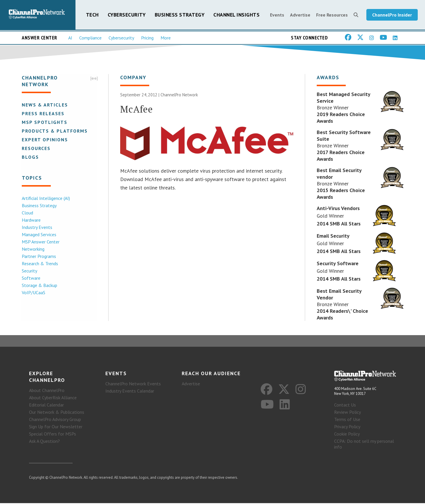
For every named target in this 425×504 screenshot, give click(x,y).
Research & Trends (39, 264)
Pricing (147, 38)
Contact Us (345, 406)
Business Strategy (180, 15)
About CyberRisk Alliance (53, 398)
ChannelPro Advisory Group (55, 420)
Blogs (30, 157)
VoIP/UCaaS (33, 293)
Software (30, 278)
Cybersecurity (127, 15)
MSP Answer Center (40, 242)
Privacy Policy (347, 427)
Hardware (31, 220)
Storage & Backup (39, 286)
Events (277, 15)
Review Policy (347, 413)
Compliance (90, 38)
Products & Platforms (54, 131)
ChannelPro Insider (392, 15)
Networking (33, 249)
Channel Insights (236, 15)
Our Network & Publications (57, 413)
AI (70, 38)
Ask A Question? (44, 442)
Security (29, 271)
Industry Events (36, 227)
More (166, 38)
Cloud (27, 213)
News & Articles (44, 105)
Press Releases (43, 114)
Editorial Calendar (46, 406)
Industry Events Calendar (130, 392)
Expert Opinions (44, 140)
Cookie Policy (347, 435)
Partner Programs (38, 256)
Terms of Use (347, 420)
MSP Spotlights (44, 122)
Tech (92, 15)
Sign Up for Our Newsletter (56, 427)
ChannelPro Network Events (133, 384)
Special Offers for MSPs (53, 435)
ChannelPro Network (179, 95)
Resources (36, 149)
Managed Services (38, 235)
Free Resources (332, 15)
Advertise (300, 15)
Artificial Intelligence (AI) (45, 198)
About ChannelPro (47, 391)
